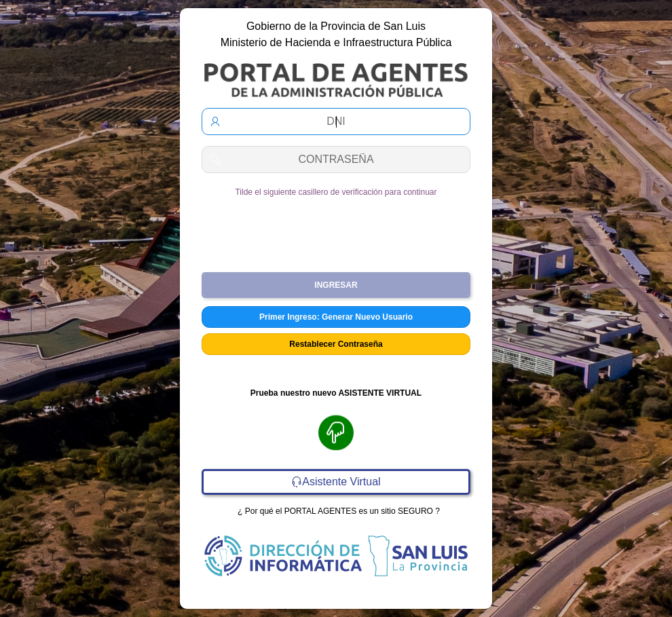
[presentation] (336, 229)
